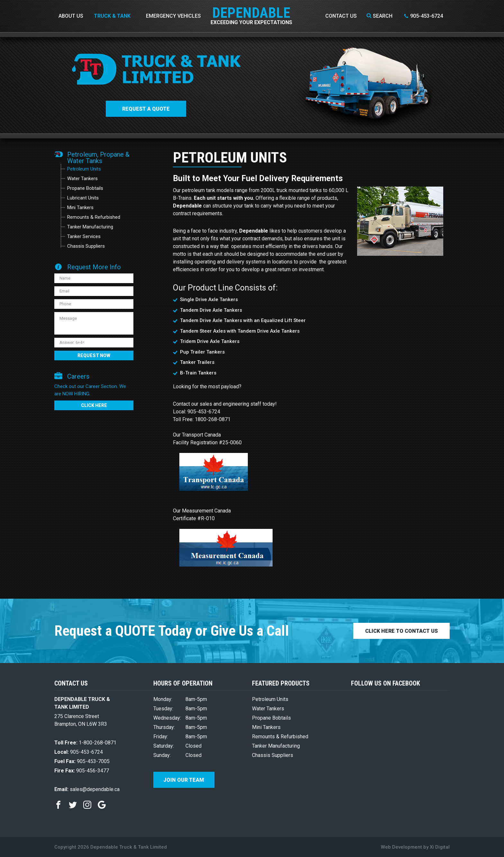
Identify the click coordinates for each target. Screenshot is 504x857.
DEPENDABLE (251, 8)
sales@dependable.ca (87, 789)
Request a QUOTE (146, 109)
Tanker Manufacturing (90, 227)
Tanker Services (84, 236)
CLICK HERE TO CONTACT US (401, 631)
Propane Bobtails (85, 188)
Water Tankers (82, 179)
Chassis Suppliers (86, 246)
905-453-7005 (82, 761)
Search (379, 16)
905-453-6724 (423, 16)
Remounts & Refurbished (94, 217)
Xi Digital (440, 847)
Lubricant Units (83, 198)
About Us (71, 16)
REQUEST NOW (94, 355)
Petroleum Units (84, 169)
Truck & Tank (112, 16)
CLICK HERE (94, 405)
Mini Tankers (80, 207)
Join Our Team (184, 780)
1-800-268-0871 (85, 743)
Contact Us (341, 16)
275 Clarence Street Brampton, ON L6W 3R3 (81, 720)
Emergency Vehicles (173, 16)
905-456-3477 (82, 771)
